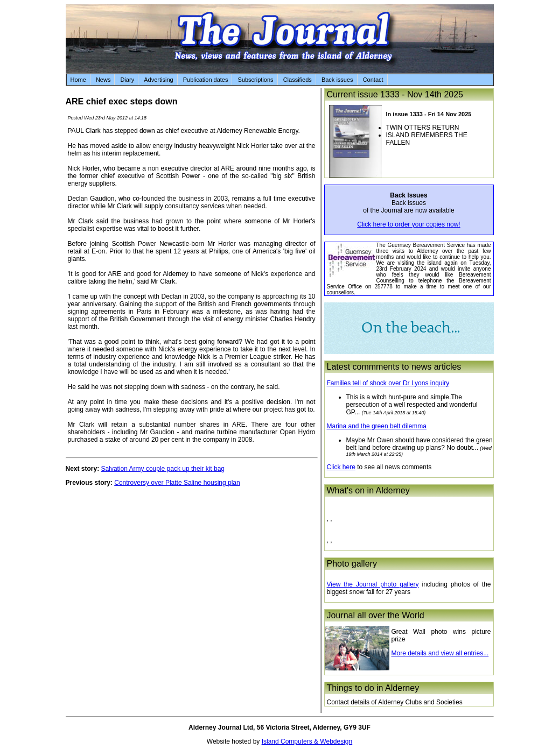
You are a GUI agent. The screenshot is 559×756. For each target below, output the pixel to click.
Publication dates (206, 80)
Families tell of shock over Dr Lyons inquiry (388, 383)
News (103, 80)
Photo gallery (352, 564)
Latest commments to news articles (394, 367)
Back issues (337, 80)
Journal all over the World (376, 615)
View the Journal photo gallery (373, 584)
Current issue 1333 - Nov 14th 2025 (395, 94)
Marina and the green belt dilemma (377, 426)
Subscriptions (256, 80)
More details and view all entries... (440, 653)
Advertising (158, 80)
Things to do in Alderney (373, 688)
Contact (373, 80)
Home (78, 80)
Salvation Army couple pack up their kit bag (163, 469)
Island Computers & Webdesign (307, 741)
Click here (341, 467)
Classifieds (298, 80)
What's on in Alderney (368, 490)
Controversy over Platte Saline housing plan (177, 483)
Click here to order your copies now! (408, 224)
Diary (127, 80)
